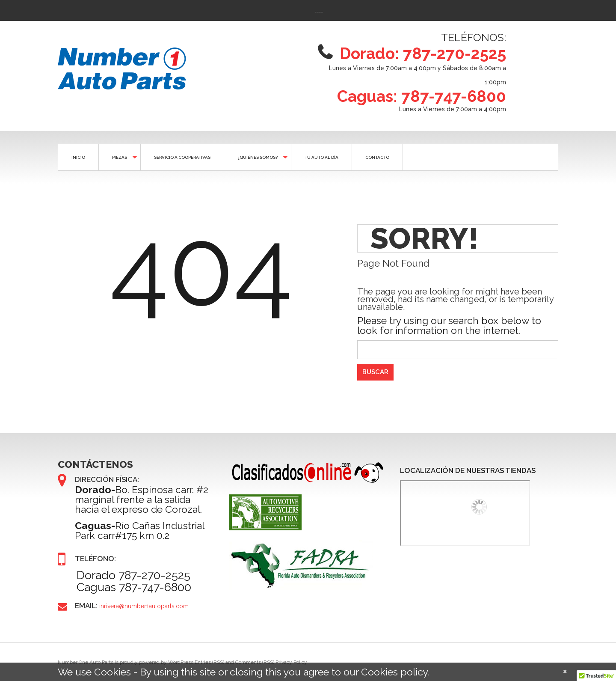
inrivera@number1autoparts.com (144, 606)
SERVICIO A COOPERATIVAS (182, 157)
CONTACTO (377, 157)
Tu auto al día (321, 157)
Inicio (78, 157)
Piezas (119, 157)
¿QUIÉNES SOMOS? (257, 157)
